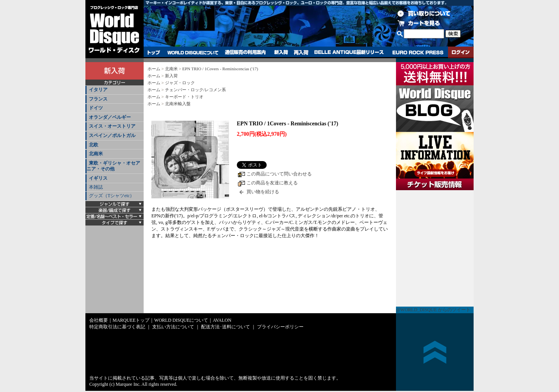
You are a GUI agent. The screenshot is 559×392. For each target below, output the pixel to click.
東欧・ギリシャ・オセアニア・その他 (113, 166)
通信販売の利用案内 (245, 52)
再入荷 (301, 52)
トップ (154, 52)
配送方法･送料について (226, 327)
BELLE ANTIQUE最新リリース (349, 52)
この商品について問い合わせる (279, 174)
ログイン (461, 52)
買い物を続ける (263, 192)
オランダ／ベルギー (110, 117)
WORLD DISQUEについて (193, 52)
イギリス (98, 178)
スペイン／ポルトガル (112, 135)
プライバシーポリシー (280, 327)
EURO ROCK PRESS (418, 52)
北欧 (94, 145)
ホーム (154, 69)
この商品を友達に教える (272, 183)
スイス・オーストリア (112, 126)
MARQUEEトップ (131, 320)
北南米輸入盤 (178, 104)
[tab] (115, 90)
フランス (98, 99)
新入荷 (281, 52)
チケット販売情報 (435, 248)
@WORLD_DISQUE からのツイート (433, 310)
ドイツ (96, 108)
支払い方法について (173, 327)
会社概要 (99, 320)
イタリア (98, 90)
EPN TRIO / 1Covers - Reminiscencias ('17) (220, 69)
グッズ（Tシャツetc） (112, 196)
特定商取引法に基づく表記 (117, 327)
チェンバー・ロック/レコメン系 (195, 90)
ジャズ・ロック (180, 83)
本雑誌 (96, 187)
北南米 (96, 154)
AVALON (222, 320)
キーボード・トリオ (184, 97)
